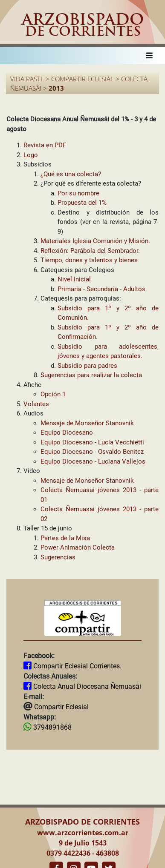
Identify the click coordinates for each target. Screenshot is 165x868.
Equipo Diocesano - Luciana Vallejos (93, 461)
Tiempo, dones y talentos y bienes (89, 260)
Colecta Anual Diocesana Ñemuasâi (86, 686)
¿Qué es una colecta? (71, 174)
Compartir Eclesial (61, 707)
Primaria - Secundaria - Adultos (101, 289)
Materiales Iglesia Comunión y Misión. (95, 241)
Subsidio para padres (87, 366)
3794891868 (52, 727)
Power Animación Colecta (78, 547)
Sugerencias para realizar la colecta (91, 375)
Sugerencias (58, 557)
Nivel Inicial (74, 279)
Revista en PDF (45, 145)
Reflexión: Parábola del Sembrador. (90, 251)
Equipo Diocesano (67, 433)
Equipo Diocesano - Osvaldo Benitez (92, 452)
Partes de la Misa (65, 538)
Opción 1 (53, 394)
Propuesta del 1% (82, 203)
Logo (31, 155)
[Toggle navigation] (149, 56)
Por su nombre (78, 193)
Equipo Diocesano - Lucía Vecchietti (92, 442)
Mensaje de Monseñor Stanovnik (87, 423)
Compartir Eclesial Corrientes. (77, 666)
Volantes (36, 404)
